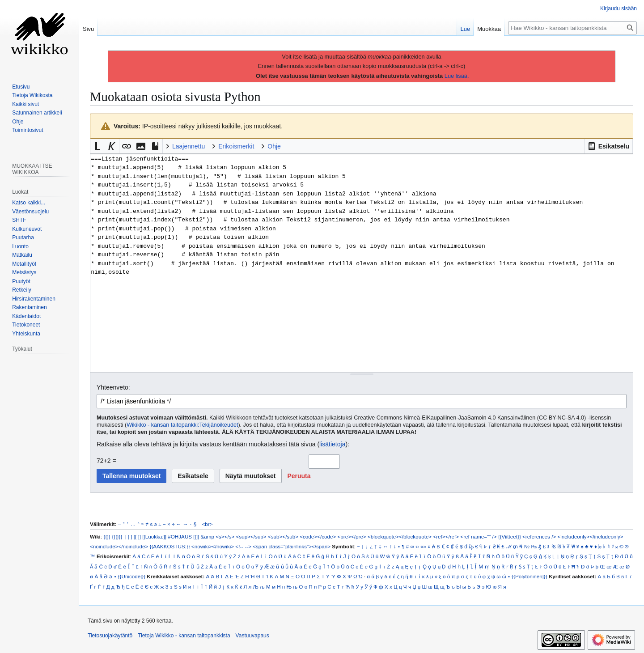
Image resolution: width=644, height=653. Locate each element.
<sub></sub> (283, 536)
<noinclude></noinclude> (119, 546)
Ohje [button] (274, 146)
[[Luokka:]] (154, 536)
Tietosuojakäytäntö (110, 636)
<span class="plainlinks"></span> (292, 546)
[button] (608, 146)
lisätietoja (332, 444)
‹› (417, 546)
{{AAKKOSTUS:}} (170, 546)
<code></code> (318, 536)
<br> (208, 524)
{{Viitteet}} (510, 536)
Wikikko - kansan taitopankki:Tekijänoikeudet (182, 425)
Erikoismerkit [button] (236, 146)
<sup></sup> (251, 536)
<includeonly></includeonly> (590, 536)
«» (423, 546)
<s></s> (225, 536)
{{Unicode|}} (132, 576)
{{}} (107, 536)
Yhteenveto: (113, 387)
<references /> (539, 536)
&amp (208, 536)
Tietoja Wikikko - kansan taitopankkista (184, 636)
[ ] (130, 536)
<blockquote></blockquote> (400, 536)
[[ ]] (137, 536)
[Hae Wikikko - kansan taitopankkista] (572, 28)
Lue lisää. (457, 76)
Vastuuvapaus (252, 636)
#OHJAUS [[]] (183, 536)
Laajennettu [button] (189, 146)
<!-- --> (243, 546)
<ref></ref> (446, 536)
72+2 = (106, 461)
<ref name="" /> (478, 536)
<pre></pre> (352, 536)
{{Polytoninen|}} (530, 576)
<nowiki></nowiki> (213, 546)
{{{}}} (117, 536)
